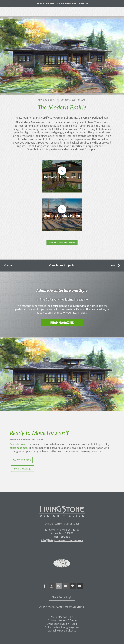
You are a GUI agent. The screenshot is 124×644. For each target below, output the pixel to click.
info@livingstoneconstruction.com (62, 540)
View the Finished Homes (62, 215)
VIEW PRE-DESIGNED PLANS (62, 242)
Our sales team (19, 444)
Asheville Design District (62, 631)
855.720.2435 (24, 460)
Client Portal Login (62, 597)
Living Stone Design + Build (62, 624)
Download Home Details (62, 177)
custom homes (19, 448)
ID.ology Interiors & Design (62, 620)
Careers (49, 524)
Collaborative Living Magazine (62, 627)
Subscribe (74, 524)
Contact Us (61, 524)
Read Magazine (62, 323)
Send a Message (23, 468)
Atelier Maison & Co (62, 617)
